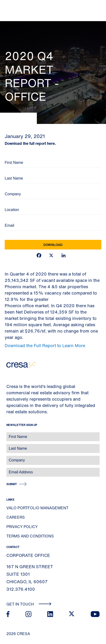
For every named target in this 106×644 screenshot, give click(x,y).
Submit (12, 484)
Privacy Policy (22, 527)
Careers (16, 517)
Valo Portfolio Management (37, 508)
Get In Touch (29, 604)
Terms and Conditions (30, 536)
